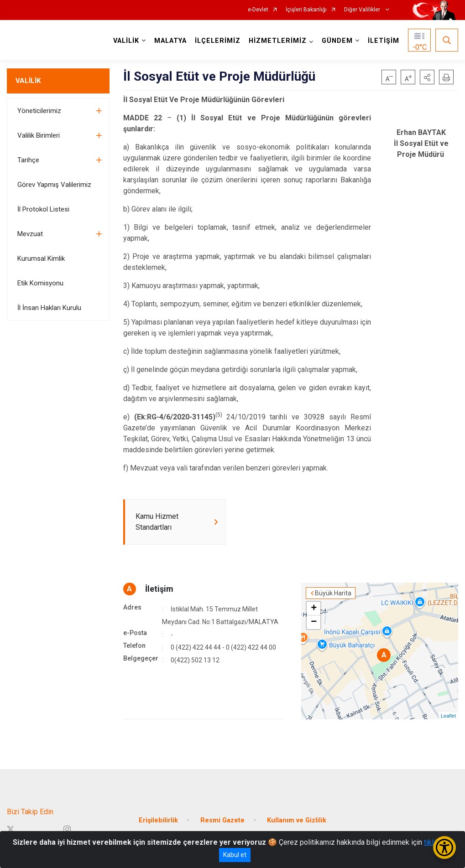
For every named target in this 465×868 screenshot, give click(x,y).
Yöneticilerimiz (39, 111)
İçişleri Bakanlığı (306, 10)
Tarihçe (28, 160)
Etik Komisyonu (40, 283)
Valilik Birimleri (39, 135)
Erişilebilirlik (158, 820)
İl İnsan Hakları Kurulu (49, 308)
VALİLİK (28, 81)
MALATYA (170, 41)
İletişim (159, 589)
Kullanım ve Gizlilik (297, 820)
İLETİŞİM (384, 41)
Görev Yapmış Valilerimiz (54, 185)
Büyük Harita (333, 593)
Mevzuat (30, 234)
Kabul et (235, 855)
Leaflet (448, 716)
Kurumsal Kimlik (41, 258)
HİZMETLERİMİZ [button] (278, 41)
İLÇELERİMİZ (218, 41)
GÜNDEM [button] (337, 41)
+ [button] (314, 609)
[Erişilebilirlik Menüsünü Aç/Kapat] (444, 847)
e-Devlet (258, 10)
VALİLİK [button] (126, 41)
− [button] (314, 622)
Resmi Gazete (222, 820)
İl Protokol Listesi (43, 209)
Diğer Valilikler (363, 10)
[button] (427, 77)
